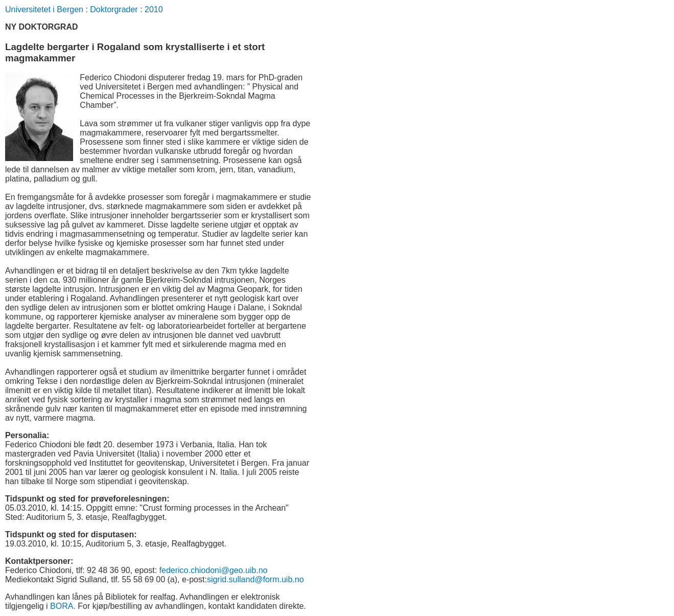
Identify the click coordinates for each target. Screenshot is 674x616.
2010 (154, 9)
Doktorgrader (114, 9)
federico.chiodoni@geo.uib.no (214, 570)
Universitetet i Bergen (44, 9)
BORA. (63, 606)
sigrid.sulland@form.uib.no (255, 579)
